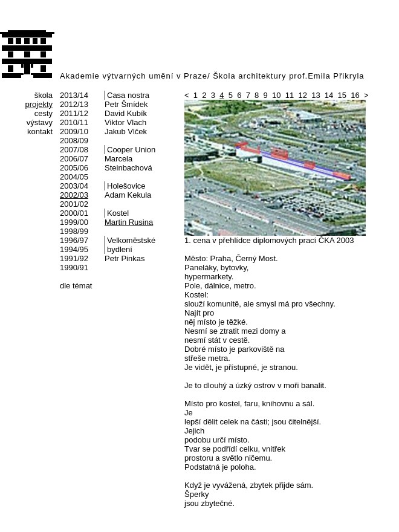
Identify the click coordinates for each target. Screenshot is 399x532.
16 (355, 95)
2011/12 (74, 113)
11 (290, 95)
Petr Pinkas (125, 258)
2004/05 (74, 177)
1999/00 (74, 222)
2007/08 (74, 150)
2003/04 (74, 186)
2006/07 (74, 159)
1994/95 (74, 249)
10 (276, 95)
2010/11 (74, 122)
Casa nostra (128, 95)
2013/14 (74, 95)
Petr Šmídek (126, 104)
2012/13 (74, 104)
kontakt (40, 131)
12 (302, 95)
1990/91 (74, 268)
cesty (44, 113)
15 (342, 95)
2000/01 (74, 213)
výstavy (40, 122)
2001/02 (74, 204)
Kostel (118, 213)
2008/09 (74, 141)
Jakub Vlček (126, 131)
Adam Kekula (128, 195)
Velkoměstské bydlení (131, 245)
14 (329, 95)
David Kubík (126, 113)
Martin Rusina (129, 222)
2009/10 (74, 131)
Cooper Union (131, 150)
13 (316, 95)
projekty (39, 104)
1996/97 (74, 240)
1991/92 (74, 258)
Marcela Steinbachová (128, 163)
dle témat (76, 286)
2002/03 (74, 195)
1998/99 (74, 231)
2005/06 (74, 168)
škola (44, 95)
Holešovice (126, 186)
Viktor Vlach (125, 122)
